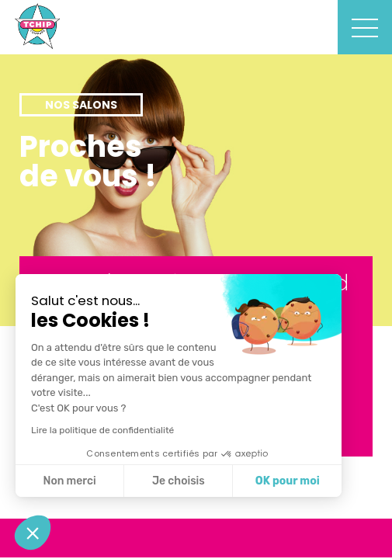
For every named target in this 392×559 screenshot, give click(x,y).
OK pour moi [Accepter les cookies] (288, 481)
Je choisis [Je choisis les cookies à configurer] (179, 481)
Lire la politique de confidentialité (102, 430)
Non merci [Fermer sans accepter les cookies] (69, 481)
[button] (33, 533)
